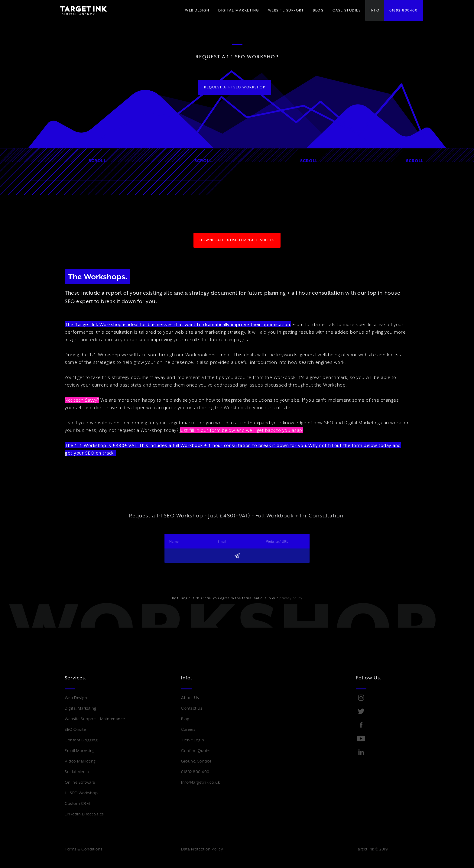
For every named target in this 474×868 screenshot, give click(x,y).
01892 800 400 (195, 772)
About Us (190, 698)
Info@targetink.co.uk (200, 782)
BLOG (318, 10)
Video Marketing (80, 761)
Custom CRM (77, 803)
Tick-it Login (193, 740)
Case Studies (347, 10)
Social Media (77, 772)
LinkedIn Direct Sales (84, 814)
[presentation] (192, 576)
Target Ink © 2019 (372, 849)
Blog (185, 719)
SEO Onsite (75, 729)
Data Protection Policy (202, 849)
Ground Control (196, 761)
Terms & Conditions (84, 849)
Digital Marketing (81, 708)
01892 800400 (403, 10)
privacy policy (291, 598)
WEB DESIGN (197, 10)
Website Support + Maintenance (95, 719)
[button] (239, 11)
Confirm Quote (195, 751)
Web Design (76, 698)
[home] (79, 11)
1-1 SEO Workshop (81, 793)
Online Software (80, 782)
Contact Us (192, 708)
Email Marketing (80, 751)
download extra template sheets (237, 240)
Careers (188, 729)
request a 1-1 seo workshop (235, 87)
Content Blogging (81, 740)
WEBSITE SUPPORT (286, 10)
